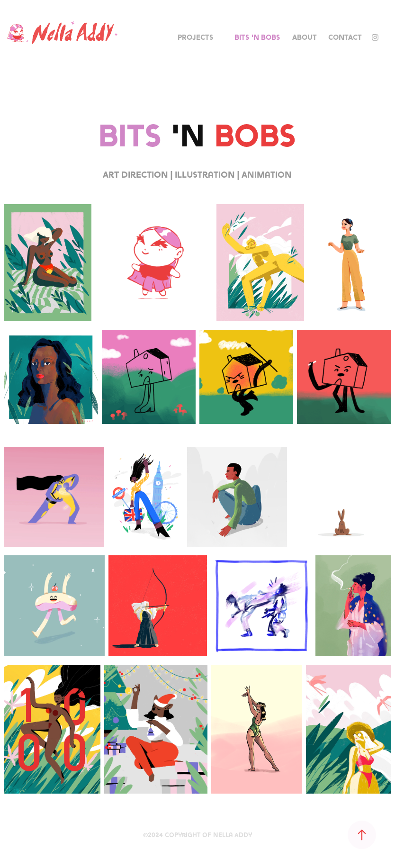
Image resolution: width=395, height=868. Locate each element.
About (305, 37)
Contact (345, 37)
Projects (196, 37)
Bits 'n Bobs (257, 37)
